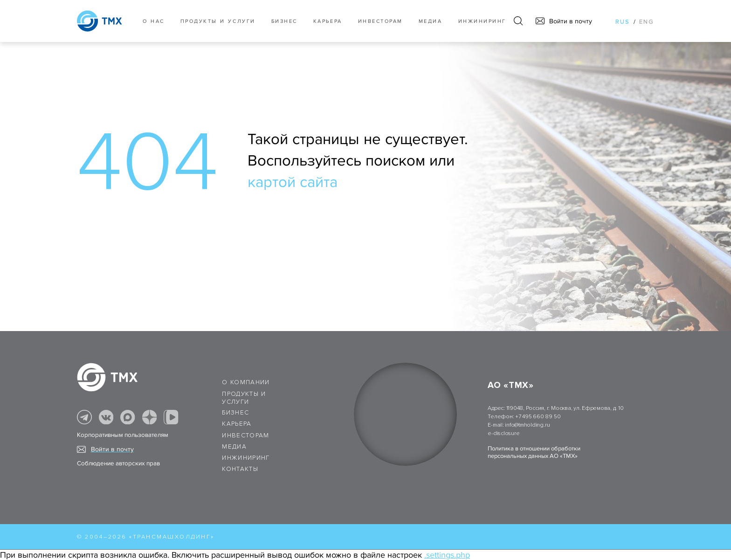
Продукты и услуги (218, 21)
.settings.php (447, 555)
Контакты (240, 469)
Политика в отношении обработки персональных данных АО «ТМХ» (534, 452)
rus (623, 22)
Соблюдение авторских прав (118, 463)
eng (647, 22)
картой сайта (293, 182)
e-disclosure (503, 433)
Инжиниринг (482, 21)
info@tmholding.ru (527, 425)
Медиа (431, 21)
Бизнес (235, 413)
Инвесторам (380, 21)
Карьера (328, 21)
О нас (154, 21)
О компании (246, 382)
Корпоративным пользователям (123, 435)
